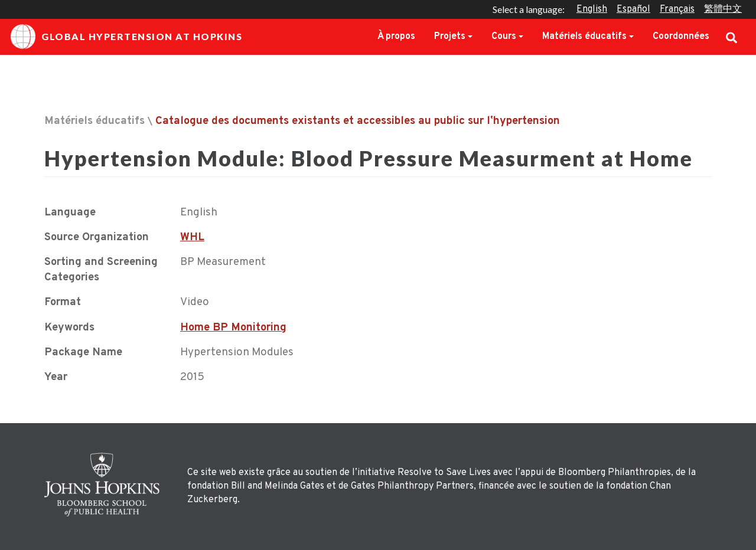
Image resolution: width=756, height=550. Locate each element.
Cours (504, 37)
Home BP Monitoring (233, 328)
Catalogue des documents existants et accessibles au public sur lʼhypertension (358, 121)
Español (633, 9)
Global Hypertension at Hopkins (126, 37)
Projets (450, 37)
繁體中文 (723, 9)
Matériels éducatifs (584, 37)
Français (677, 9)
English (592, 9)
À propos (396, 37)
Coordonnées (681, 37)
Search (731, 37)
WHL (192, 238)
